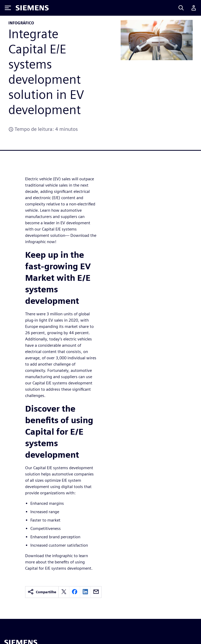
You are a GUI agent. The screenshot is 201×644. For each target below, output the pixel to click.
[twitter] (64, 592)
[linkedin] (85, 592)
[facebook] (75, 592)
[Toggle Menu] (8, 8)
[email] (96, 592)
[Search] (181, 8)
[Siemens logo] (32, 8)
